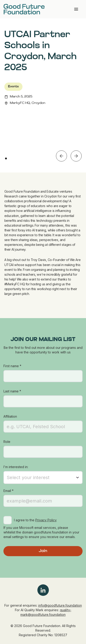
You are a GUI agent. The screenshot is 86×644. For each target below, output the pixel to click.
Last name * (12, 391)
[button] (61, 156)
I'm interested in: (16, 467)
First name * (12, 366)
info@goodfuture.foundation (60, 605)
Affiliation (10, 416)
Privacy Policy (46, 520)
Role (7, 442)
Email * (8, 491)
